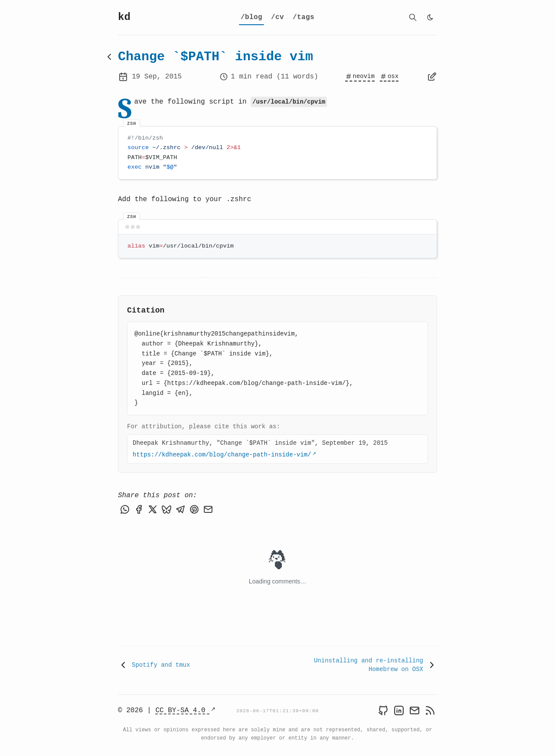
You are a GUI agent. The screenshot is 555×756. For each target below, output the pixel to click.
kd (124, 17)
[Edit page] (432, 77)
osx (389, 76)
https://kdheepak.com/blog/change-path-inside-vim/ (222, 455)
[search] (413, 17)
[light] (430, 17)
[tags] (304, 17)
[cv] (277, 17)
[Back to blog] (109, 57)
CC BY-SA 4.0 (182, 710)
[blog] (251, 17)
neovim (360, 76)
